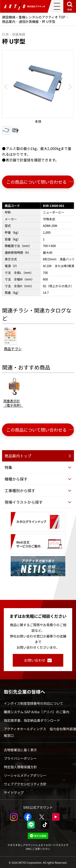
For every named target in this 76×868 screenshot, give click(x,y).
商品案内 (9, 21)
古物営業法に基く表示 (20, 750)
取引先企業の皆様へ (24, 692)
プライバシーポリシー (20, 758)
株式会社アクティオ (25, 6)
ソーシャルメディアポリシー (25, 775)
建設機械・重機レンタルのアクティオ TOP (34, 17)
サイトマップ (14, 792)
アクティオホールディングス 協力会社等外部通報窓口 (40, 732)
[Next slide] (69, 87)
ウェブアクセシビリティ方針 (25, 784)
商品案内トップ (18, 456)
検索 (70, 9)
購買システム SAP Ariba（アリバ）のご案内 (37, 712)
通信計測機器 (29, 21)
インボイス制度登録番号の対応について (33, 703)
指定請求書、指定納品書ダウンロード (32, 720)
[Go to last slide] (7, 87)
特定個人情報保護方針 (20, 767)
